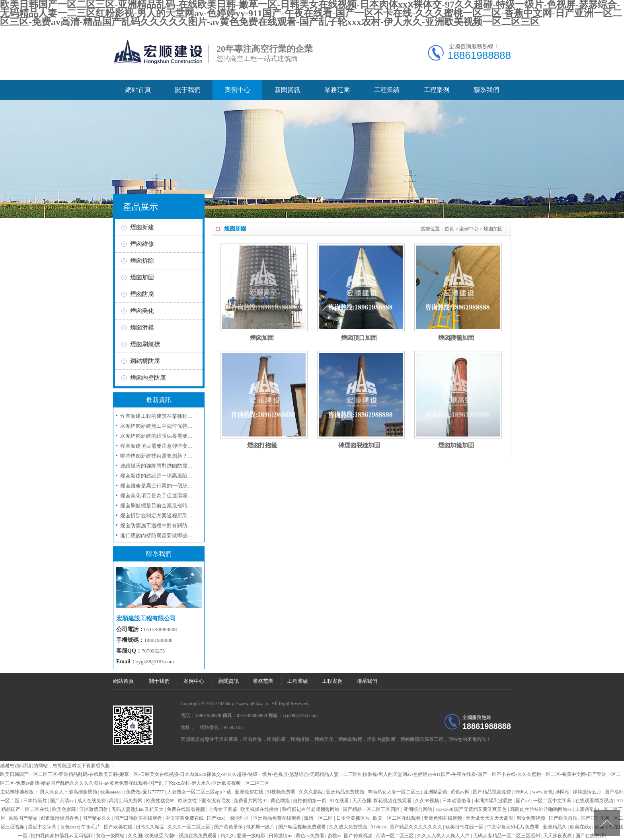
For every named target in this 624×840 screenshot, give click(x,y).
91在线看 (340, 801)
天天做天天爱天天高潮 (490, 818)
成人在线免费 (92, 801)
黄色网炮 (281, 801)
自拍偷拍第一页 (310, 801)
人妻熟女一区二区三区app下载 (200, 792)
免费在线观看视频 (186, 809)
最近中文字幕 (43, 827)
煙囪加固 (493, 229)
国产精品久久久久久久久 (416, 827)
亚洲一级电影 (252, 836)
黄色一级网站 (111, 836)
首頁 (449, 229)
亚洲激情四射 (94, 809)
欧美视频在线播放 (260, 809)
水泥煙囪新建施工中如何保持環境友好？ (167, 426)
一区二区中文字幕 (553, 801)
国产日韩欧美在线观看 (139, 818)
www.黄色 (542, 792)
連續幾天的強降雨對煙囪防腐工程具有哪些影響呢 (177, 466)
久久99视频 (428, 801)
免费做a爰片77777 (145, 792)
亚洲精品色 (436, 792)
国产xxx (215, 818)
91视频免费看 (282, 792)
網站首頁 (138, 90)
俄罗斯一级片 (261, 827)
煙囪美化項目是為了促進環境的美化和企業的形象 (177, 496)
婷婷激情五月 (588, 792)
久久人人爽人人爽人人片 (444, 836)
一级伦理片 (238, 818)
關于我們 (188, 90)
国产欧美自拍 (564, 818)
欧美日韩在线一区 (465, 827)
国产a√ (524, 801)
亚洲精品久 (555, 827)
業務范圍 (337, 90)
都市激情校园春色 (60, 818)
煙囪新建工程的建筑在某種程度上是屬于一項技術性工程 (185, 416)
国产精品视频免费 (492, 792)
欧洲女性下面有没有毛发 (205, 801)
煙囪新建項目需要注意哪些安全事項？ (164, 446)
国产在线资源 (590, 836)
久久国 (135, 836)
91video (379, 827)
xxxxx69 (444, 809)
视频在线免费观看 (198, 836)
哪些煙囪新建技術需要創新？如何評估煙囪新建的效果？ (185, 456)
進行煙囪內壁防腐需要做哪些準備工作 (164, 535)
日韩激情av (281, 836)
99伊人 (522, 792)
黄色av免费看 (310, 836)
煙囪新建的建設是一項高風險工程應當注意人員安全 (180, 476)
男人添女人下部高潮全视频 (69, 792)
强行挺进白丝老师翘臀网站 (311, 809)
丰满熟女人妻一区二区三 (395, 792)
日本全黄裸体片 (354, 818)
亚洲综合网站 (418, 809)
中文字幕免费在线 (185, 818)
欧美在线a (581, 827)
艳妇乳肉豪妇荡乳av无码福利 (62, 836)
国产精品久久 (97, 818)
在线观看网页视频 (595, 801)
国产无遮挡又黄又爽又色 (481, 809)
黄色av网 (460, 792)
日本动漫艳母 (457, 801)
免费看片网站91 (251, 801)
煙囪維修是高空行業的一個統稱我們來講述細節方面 (180, 486)
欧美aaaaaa (112, 792)
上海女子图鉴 (223, 809)
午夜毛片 (91, 827)
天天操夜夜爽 (558, 836)
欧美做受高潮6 (161, 836)
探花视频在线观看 (393, 801)
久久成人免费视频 (349, 827)
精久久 (228, 836)
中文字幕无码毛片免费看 (514, 827)
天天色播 (362, 801)
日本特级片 (36, 801)
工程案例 (437, 90)
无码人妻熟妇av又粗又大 (138, 809)
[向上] (607, 823)
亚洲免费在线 (250, 792)
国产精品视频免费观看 (303, 827)
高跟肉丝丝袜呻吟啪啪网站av (542, 809)
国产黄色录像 (229, 827)
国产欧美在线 (119, 827)
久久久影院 (311, 792)
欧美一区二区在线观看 (397, 818)
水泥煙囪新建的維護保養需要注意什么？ (167, 436)
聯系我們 (486, 90)
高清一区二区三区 (395, 836)
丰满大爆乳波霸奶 (494, 801)
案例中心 (238, 90)
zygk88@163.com (155, 662)
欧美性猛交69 (161, 801)
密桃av (334, 836)
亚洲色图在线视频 (444, 818)
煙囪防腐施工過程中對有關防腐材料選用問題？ (175, 525)
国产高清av (62, 801)
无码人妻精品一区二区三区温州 (507, 836)
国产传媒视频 (359, 836)
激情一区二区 (319, 818)
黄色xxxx (70, 827)
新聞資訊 (287, 90)
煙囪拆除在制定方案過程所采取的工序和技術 (172, 515)
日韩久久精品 (151, 827)
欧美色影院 (65, 809)
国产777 (589, 818)
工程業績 (387, 90)
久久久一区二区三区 (190, 827)
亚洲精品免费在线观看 (278, 818)
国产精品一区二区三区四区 (372, 809)
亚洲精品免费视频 (346, 792)
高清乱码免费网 (126, 801)
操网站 (563, 792)
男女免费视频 (531, 818)
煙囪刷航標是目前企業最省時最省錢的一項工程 (175, 506)
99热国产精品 (24, 818)
